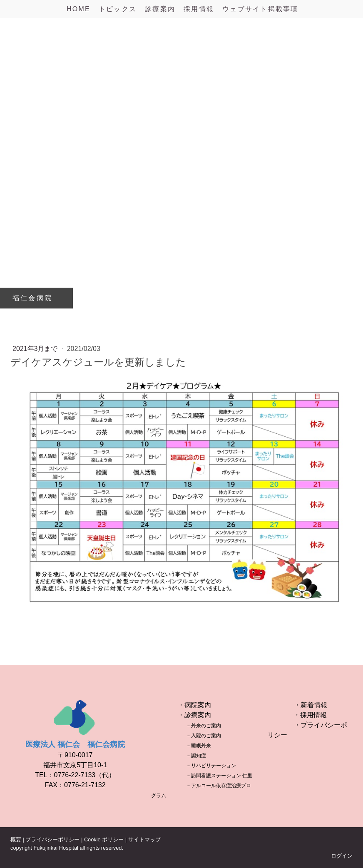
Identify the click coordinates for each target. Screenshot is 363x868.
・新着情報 (311, 705)
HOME (78, 9)
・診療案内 (194, 715)
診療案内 (160, 9)
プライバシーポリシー (52, 839)
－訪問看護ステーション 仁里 (219, 776)
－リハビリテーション (211, 766)
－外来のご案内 (204, 726)
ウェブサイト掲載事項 (260, 9)
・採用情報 (310, 715)
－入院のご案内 (204, 736)
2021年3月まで (36, 349)
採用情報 (199, 9)
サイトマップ (144, 839)
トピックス (118, 9)
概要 (16, 839)
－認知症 (196, 756)
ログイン (342, 856)
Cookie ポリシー (104, 839)
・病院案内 (194, 705)
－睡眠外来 (199, 746)
